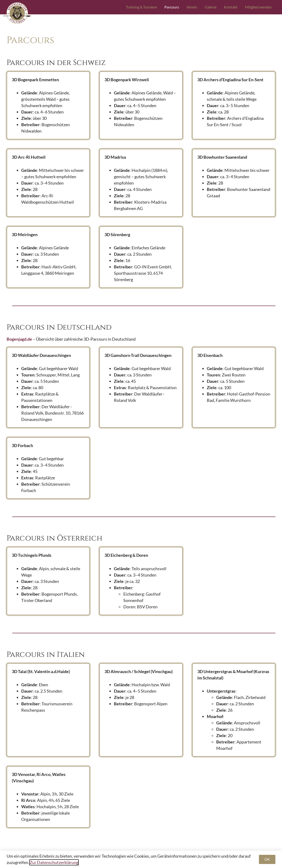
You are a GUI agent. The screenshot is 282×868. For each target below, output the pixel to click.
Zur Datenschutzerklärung (54, 862)
